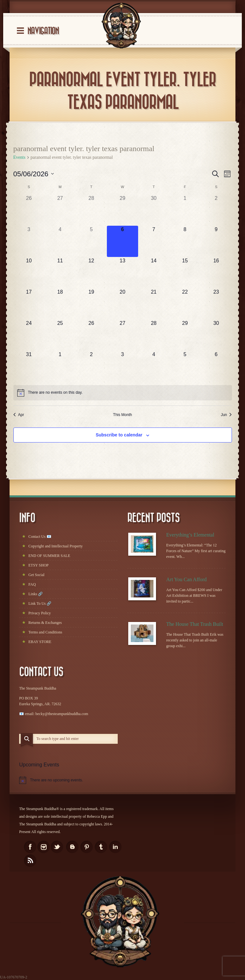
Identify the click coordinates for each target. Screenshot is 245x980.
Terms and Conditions (45, 632)
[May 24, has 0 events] (29, 335)
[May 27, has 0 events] (122, 335)
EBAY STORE (40, 642)
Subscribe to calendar (119, 435)
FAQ (32, 584)
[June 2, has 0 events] (91, 366)
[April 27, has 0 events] (60, 210)
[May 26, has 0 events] (91, 335)
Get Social (36, 575)
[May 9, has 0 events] (216, 241)
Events (19, 157)
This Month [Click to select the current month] (122, 415)
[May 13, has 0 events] (122, 273)
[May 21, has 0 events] (154, 304)
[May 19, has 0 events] (91, 304)
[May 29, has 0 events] (185, 335)
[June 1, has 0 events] (60, 366)
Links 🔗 (36, 594)
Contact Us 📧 (40, 537)
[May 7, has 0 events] (154, 241)
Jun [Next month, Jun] (226, 415)
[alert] (123, 393)
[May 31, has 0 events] (29, 366)
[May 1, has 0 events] (185, 210)
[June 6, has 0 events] (216, 366)
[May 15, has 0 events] (185, 273)
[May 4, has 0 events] (60, 241)
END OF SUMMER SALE (49, 556)
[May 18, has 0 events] (60, 304)
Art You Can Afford (186, 579)
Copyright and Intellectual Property (56, 546)
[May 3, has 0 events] (29, 241)
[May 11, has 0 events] (60, 273)
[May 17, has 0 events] (29, 304)
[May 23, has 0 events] (216, 304)
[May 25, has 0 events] (60, 335)
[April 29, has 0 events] (122, 210)
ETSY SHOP (38, 565)
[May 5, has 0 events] (91, 241)
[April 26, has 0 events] (29, 210)
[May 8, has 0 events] (185, 241)
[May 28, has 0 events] (154, 335)
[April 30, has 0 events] (154, 210)
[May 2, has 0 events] (216, 210)
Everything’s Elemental (190, 535)
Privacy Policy (40, 613)
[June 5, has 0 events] (185, 366)
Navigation (43, 31)
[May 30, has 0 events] (216, 335)
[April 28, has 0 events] (91, 210)
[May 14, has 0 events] (154, 273)
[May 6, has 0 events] (122, 241)
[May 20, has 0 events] (122, 304)
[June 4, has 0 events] (154, 366)
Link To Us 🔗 (40, 603)
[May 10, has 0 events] (29, 273)
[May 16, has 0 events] (216, 273)
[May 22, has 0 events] (185, 304)
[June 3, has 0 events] (122, 366)
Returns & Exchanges (45, 623)
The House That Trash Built (195, 624)
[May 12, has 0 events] (91, 273)
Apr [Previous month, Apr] (19, 415)
